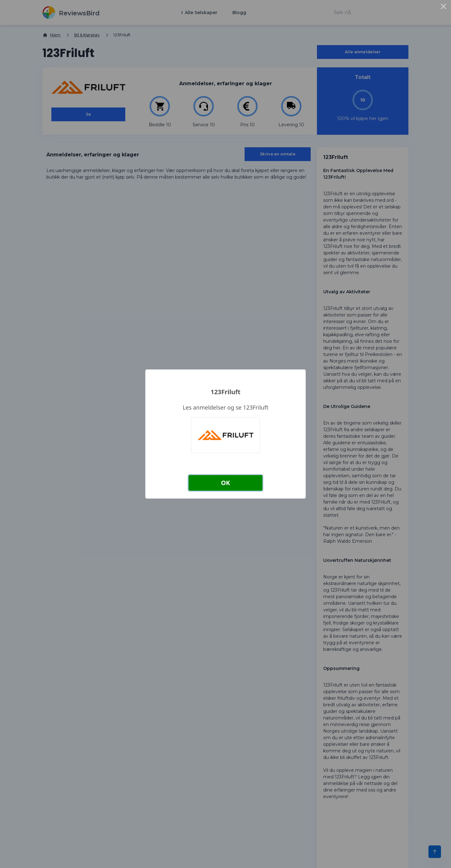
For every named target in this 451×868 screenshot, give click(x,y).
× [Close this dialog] (443, 8)
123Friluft (225, 392)
